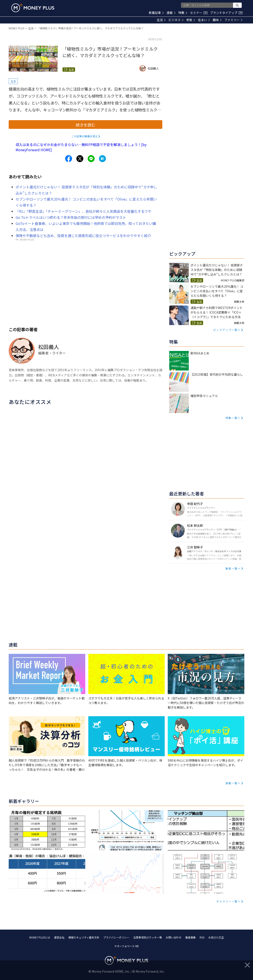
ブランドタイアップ (226, 13)
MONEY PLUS (16, 28)
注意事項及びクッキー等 (148, 937)
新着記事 (156, 13)
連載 (171, 13)
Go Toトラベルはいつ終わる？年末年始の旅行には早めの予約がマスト (71, 217)
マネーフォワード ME (126, 946)
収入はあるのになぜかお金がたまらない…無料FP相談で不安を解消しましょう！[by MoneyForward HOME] (81, 147)
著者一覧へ (233, 568)
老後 (191, 20)
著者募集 (191, 937)
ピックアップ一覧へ (227, 330)
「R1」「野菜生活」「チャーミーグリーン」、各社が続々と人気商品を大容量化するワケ (84, 211)
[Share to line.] (91, 159)
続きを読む (85, 125)
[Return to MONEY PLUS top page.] (33, 8)
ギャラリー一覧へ (228, 901)
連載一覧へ (233, 783)
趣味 (217, 20)
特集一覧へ (233, 418)
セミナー (199, 13)
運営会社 (59, 937)
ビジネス (176, 20)
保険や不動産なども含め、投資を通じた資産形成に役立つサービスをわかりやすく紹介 (83, 236)
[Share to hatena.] (102, 159)
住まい (204, 20)
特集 (183, 13)
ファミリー (233, 20)
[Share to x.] (80, 159)
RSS (202, 937)
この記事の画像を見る (85, 136)
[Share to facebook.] (69, 159)
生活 (161, 20)
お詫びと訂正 (216, 937)
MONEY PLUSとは (40, 937)
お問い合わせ (174, 937)
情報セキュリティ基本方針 (84, 937)
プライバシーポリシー (116, 937)
